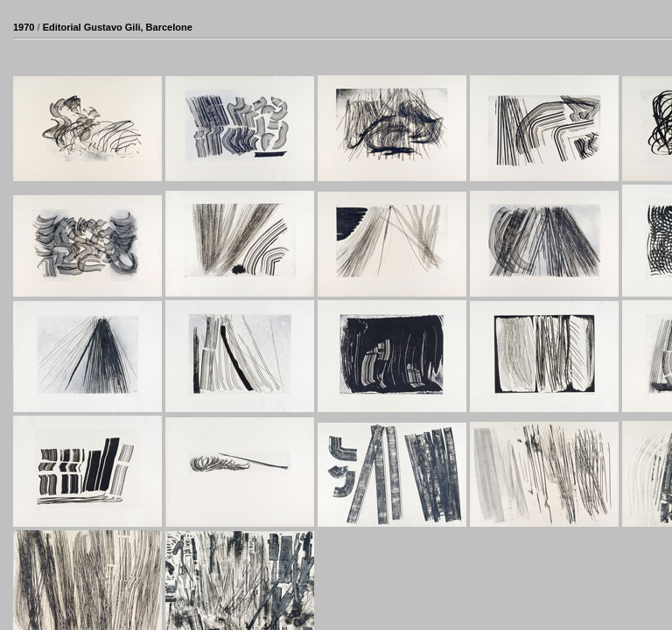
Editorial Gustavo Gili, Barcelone (118, 27)
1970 (24, 27)
